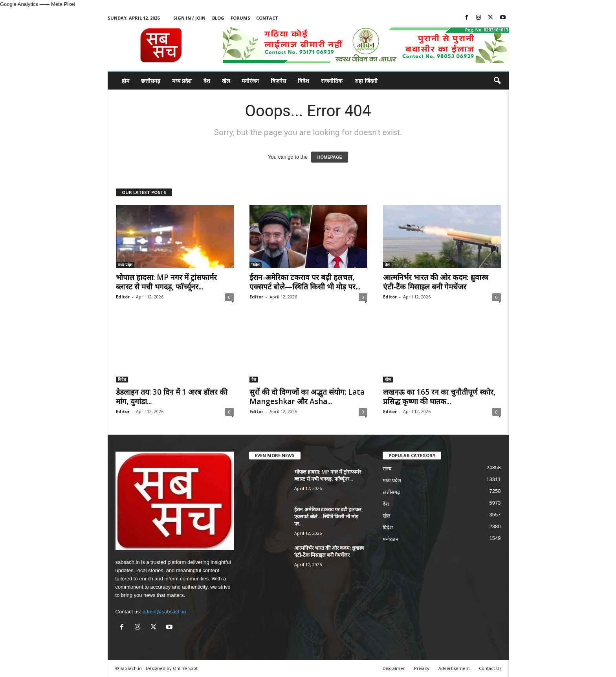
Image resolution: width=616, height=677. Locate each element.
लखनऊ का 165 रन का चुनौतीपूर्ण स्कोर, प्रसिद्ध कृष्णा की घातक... (439, 397)
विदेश (303, 81)
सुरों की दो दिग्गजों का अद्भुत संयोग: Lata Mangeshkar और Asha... (307, 397)
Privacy (422, 668)
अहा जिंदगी (366, 81)
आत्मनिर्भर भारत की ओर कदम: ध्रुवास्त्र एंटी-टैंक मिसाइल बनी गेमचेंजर (435, 282)
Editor (123, 297)
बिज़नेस (278, 81)
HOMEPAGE (329, 157)
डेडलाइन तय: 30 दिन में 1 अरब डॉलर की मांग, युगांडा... (172, 397)
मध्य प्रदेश (182, 81)
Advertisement (454, 668)
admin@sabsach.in (164, 612)
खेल (226, 81)
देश (207, 81)
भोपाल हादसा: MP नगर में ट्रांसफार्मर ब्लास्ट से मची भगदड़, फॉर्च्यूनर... (166, 282)
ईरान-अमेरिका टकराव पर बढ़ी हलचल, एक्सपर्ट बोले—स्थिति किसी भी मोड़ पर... (305, 282)
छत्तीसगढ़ (151, 81)
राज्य (387, 469)
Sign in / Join (189, 18)
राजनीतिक (332, 81)
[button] (497, 81)
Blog (218, 18)
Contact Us (490, 668)
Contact (267, 18)
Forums (240, 18)
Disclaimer (394, 668)
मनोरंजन (250, 81)
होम (126, 81)
